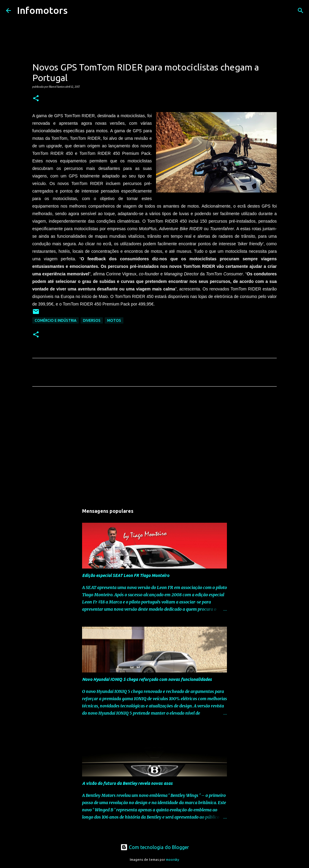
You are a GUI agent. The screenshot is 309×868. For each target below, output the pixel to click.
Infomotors (42, 10)
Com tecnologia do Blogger (155, 847)
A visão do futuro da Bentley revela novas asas (127, 783)
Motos (114, 320)
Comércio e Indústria (56, 320)
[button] (36, 99)
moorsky (173, 860)
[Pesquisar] (76, 11)
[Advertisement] (154, 447)
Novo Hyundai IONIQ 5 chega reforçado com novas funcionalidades (147, 679)
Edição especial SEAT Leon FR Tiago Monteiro (126, 575)
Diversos (92, 320)
